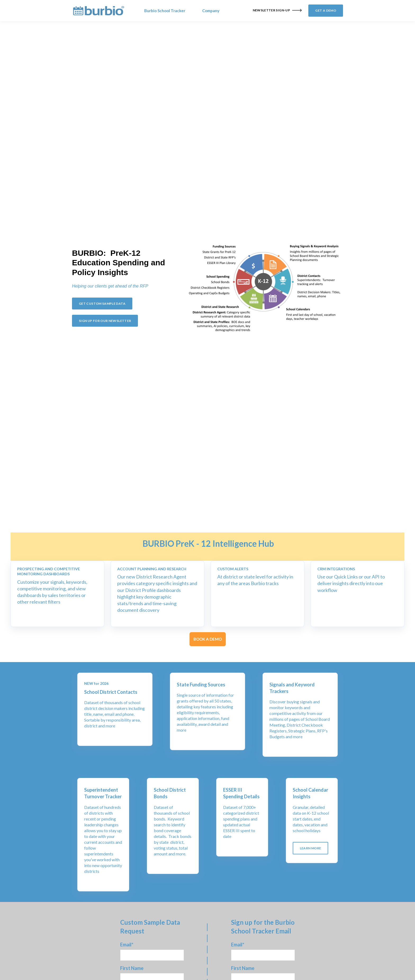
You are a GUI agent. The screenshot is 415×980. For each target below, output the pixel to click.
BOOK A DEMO (208, 639)
